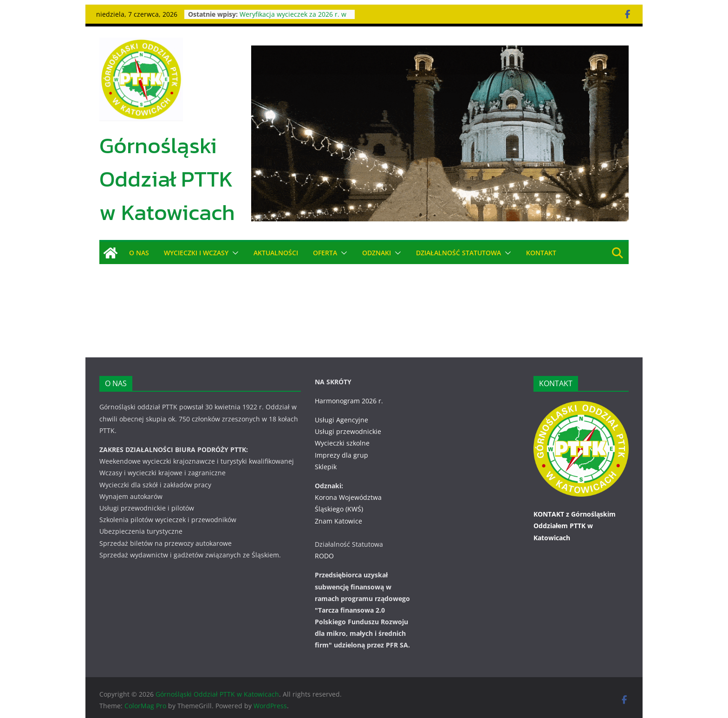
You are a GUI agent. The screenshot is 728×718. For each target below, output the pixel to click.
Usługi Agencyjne (341, 408)
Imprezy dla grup (341, 443)
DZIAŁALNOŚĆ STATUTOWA (459, 253)
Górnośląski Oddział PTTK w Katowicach (167, 179)
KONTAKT (542, 253)
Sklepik (326, 455)
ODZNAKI (377, 253)
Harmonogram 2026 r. (349, 389)
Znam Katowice (338, 509)
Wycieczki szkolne (342, 431)
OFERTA (325, 253)
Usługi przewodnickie (348, 420)
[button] (234, 253)
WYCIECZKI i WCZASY (196, 253)
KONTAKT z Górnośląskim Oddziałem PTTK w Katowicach (575, 514)
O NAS (139, 253)
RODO (324, 544)
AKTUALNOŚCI (276, 253)
